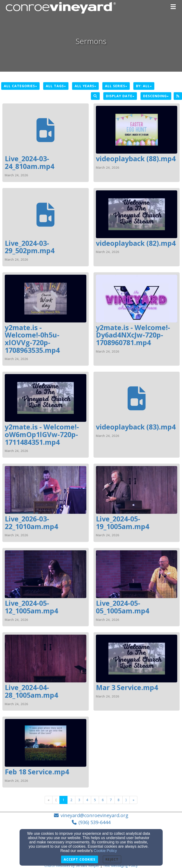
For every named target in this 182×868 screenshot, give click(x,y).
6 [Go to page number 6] (103, 800)
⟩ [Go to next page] (126, 800)
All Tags (56, 86)
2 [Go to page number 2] (71, 800)
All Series (116, 86)
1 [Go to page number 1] (63, 800)
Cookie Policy (105, 851)
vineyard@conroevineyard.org (94, 815)
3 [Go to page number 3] (79, 800)
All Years (85, 86)
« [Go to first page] (49, 800)
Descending (156, 96)
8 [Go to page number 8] (119, 800)
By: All (144, 86)
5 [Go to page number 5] (95, 800)
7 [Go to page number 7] (111, 800)
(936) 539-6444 (94, 822)
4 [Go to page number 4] (87, 800)
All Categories (20, 86)
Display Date (120, 96)
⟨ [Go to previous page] (56, 800)
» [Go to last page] (133, 800)
